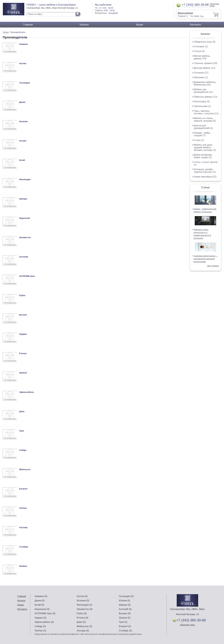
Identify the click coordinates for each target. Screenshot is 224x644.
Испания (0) (83, 601)
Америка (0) (41, 596)
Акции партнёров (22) (205, 177)
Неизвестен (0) (85, 609)
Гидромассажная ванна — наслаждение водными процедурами (206, 259)
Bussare (23, 315)
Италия (23, 141)
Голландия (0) (126, 596)
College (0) (40, 626)
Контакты (195, 25)
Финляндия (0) (84, 605)
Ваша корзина (185, 13)
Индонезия (25, 218)
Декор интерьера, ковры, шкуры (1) (203, 156)
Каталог (84, 25)
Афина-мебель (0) (44, 622)
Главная (28, 25)
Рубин (22, 295)
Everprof (23, 489)
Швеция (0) (125, 605)
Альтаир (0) (83, 631)
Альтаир (23, 527)
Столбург (24, 547)
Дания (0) (40, 601)
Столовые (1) (201, 46)
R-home (23, 353)
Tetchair (23, 508)
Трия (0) (123, 622)
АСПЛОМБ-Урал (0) (45, 613)
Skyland (23, 373)
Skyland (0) (125, 618)
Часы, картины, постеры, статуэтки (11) (206, 112)
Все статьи (213, 266)
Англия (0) (82, 596)
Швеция (23, 199)
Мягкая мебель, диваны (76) (202, 57)
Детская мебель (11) (204, 68)
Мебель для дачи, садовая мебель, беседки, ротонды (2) (205, 147)
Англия (23, 63)
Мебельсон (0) (84, 626)
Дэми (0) (81, 622)
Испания (23, 121)
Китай (22, 160)
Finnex (6, 32)
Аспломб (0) (125, 609)
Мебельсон (25, 469)
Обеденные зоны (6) (204, 42)
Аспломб (24, 257)
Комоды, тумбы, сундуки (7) (202, 134)
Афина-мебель (27, 392)
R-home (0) (82, 618)
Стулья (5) (199, 51)
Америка (23, 44)
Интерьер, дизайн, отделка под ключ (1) (205, 171)
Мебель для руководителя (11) (203, 91)
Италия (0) (124, 601)
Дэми (22, 411)
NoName (23, 566)
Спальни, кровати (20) (205, 63)
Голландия (24, 83)
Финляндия (25, 179)
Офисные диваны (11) (205, 97)
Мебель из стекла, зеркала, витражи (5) (205, 120)
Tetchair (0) (40, 631)
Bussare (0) (125, 613)
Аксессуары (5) (202, 101)
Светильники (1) (202, 106)
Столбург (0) (125, 631)
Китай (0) (39, 605)
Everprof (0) (125, 626)
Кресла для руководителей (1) (203, 127)
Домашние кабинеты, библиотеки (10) (205, 83)
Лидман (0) (40, 618)
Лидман (23, 334)
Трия (21, 431)
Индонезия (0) (42, 609)
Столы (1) (199, 140)
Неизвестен (25, 237)
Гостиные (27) (201, 73)
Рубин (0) (82, 613)
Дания (22, 102)
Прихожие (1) (201, 77)
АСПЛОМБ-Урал (27, 276)
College (23, 450)
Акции (139, 25)
